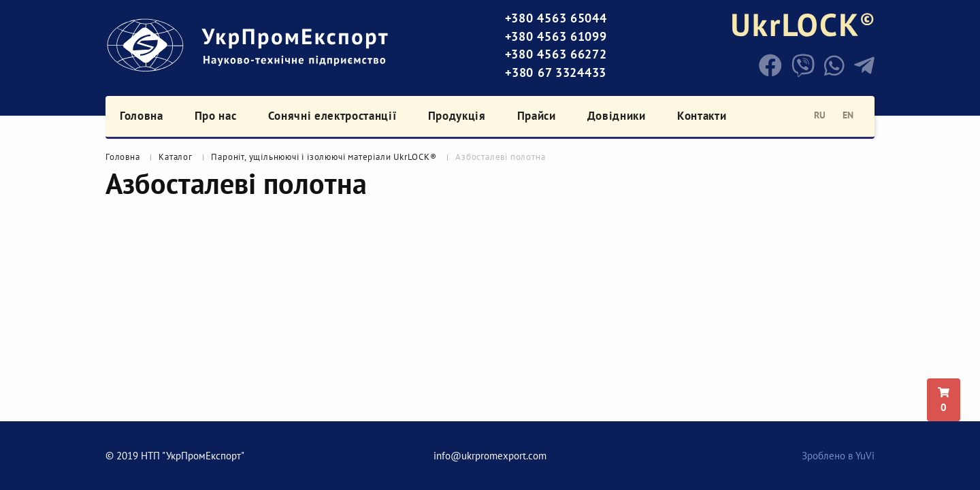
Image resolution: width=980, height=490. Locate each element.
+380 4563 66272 (556, 54)
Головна (142, 116)
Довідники (617, 116)
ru (820, 115)
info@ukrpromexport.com (490, 456)
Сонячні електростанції (332, 116)
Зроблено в (838, 456)
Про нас (216, 116)
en (848, 115)
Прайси (537, 116)
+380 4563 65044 (556, 18)
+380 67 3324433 (556, 72)
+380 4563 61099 (556, 36)
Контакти (702, 116)
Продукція (457, 116)
